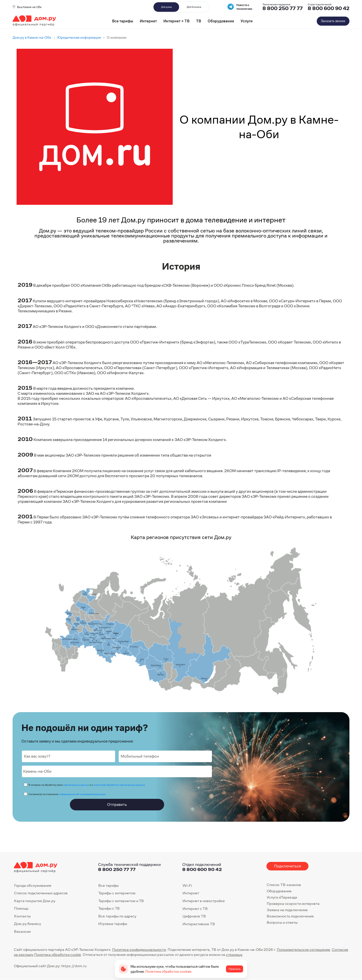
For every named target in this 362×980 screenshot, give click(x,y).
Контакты (22, 916)
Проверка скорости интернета (293, 903)
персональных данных (76, 785)
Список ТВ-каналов (284, 885)
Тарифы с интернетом (117, 893)
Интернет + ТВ (176, 21)
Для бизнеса (194, 7)
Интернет (148, 21)
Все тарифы (123, 21)
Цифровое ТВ (194, 916)
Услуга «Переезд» (282, 897)
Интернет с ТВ (195, 908)
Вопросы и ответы (282, 922)
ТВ (199, 21)
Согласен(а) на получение (67, 794)
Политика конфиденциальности (139, 949)
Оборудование (221, 21)
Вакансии (22, 931)
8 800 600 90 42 (329, 8)
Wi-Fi (187, 885)
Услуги (247, 21)
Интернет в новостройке (204, 901)
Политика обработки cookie (58, 954)
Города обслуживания (33, 885)
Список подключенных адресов (41, 893)
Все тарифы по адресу (117, 916)
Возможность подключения (290, 916)
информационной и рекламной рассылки (82, 794)
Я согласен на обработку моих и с (87, 785)
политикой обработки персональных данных (119, 785)
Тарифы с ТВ (109, 908)
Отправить (117, 804)
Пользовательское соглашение (303, 949)
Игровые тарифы (113, 924)
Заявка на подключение (287, 910)
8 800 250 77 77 (117, 869)
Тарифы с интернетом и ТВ (121, 901)
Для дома (166, 7)
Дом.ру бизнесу (28, 924)
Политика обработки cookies (168, 971)
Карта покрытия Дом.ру (35, 901)
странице (234, 954)
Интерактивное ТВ (199, 924)
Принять (235, 969)
